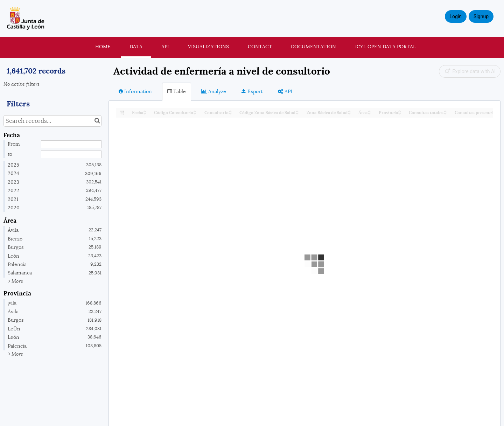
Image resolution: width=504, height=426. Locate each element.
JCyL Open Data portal (385, 47)
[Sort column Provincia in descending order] (400, 113)
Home (103, 47)
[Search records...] (52, 121)
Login (456, 16)
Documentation (313, 47)
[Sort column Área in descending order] (369, 113)
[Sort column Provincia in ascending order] (400, 111)
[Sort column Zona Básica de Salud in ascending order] (349, 111)
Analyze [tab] (214, 91)
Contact (260, 47)
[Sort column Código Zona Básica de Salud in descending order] (297, 113)
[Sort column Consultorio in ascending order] (230, 111)
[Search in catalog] (97, 121)
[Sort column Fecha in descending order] (145, 113)
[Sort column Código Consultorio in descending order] (195, 113)
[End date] (71, 154)
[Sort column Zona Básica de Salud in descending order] (349, 113)
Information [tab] (135, 91)
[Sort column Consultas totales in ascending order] (445, 111)
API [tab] (285, 91)
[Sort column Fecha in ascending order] (145, 111)
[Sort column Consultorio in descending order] (230, 113)
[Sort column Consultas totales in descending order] (445, 113)
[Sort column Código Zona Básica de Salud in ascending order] (297, 111)
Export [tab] (252, 91)
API (165, 47)
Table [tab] (177, 91)
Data (136, 47)
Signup (481, 16)
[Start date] (71, 144)
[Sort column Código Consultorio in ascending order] (195, 111)
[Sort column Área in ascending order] (369, 111)
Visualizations (208, 47)
